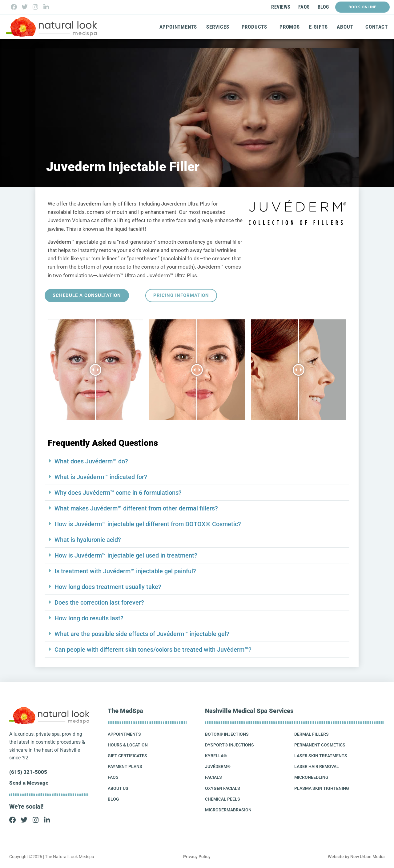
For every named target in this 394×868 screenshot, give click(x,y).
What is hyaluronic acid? (88, 540)
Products (256, 27)
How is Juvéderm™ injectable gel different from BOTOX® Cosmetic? (148, 524)
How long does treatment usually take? (108, 587)
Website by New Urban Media (356, 857)
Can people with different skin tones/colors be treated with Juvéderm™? (153, 650)
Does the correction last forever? (99, 602)
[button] (197, 461)
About (346, 27)
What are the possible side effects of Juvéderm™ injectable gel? (142, 634)
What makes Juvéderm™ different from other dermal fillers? (136, 508)
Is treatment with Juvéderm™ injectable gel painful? (125, 571)
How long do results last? (89, 618)
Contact (377, 27)
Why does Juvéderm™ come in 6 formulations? (118, 493)
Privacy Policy (197, 857)
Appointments (178, 27)
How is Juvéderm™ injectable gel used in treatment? (126, 555)
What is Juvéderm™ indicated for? (101, 477)
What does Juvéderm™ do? (91, 461)
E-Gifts (318, 27)
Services (219, 27)
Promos (290, 27)
